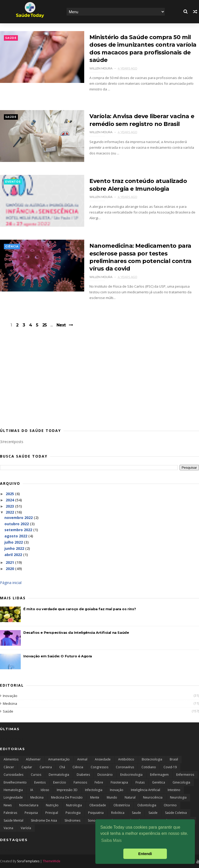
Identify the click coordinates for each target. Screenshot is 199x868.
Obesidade (98, 805)
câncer (9, 767)
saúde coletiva (176, 813)
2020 (10, 569)
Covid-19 (170, 767)
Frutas (140, 782)
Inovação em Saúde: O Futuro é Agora (58, 656)
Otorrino (170, 805)
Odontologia (147, 805)
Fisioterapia (119, 782)
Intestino (174, 790)
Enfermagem (159, 775)
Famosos (80, 782)
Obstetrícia (122, 805)
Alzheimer (33, 759)
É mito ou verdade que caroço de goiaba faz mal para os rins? (80, 609)
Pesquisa (31, 813)
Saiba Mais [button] (111, 840)
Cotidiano (149, 767)
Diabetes (83, 775)
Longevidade (13, 797)
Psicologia (73, 813)
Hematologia (13, 790)
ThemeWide (52, 861)
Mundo (112, 797)
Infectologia (94, 790)
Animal (82, 759)
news (8, 805)
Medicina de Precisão (67, 797)
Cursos (36, 775)
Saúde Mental (13, 820)
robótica (118, 813)
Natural (130, 797)
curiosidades (13, 775)
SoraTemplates (28, 861)
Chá (62, 767)
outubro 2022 (17, 524)
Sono (92, 820)
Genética (159, 782)
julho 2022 (14, 542)
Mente (95, 797)
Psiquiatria (96, 813)
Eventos (13, 182)
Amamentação (59, 759)
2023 (10, 506)
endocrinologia (131, 775)
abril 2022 (14, 555)
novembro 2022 (19, 518)
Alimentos (11, 759)
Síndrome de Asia (44, 820)
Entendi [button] (145, 854)
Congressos (99, 767)
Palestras (10, 813)
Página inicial (11, 583)
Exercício (60, 782)
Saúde (11, 38)
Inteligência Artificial (145, 790)
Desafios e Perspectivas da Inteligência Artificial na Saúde (76, 632)
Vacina (8, 828)
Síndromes (72, 820)
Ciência (12, 247)
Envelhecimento (15, 782)
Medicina (10, 703)
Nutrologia (74, 805)
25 (44, 325)
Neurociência (153, 797)
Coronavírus (125, 767)
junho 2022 (15, 548)
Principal (52, 813)
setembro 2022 (19, 530)
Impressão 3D (67, 790)
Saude (136, 813)
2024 (10, 500)
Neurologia (178, 797)
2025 (10, 494)
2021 (10, 562)
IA (32, 790)
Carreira (46, 767)
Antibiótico (126, 759)
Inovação (10, 696)
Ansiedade (103, 759)
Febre (99, 782)
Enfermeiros (185, 775)
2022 (10, 512)
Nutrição (52, 805)
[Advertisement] (99, 382)
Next (61, 325)
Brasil (174, 759)
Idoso (45, 790)
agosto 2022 (16, 536)
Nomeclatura (29, 805)
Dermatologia (59, 775)
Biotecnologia (152, 759)
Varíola (26, 828)
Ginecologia (181, 782)
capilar (27, 767)
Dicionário (105, 775)
